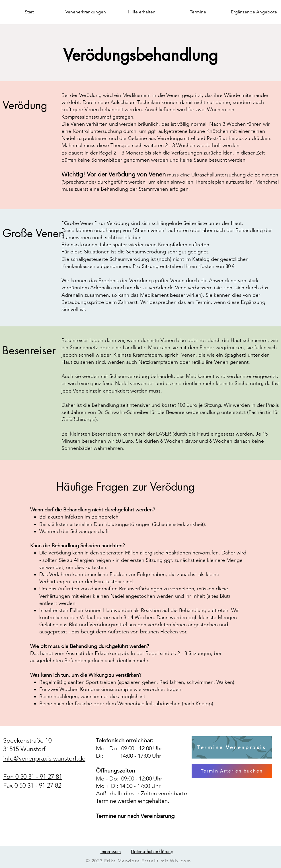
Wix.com (181, 861)
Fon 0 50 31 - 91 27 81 (33, 777)
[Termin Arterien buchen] (232, 771)
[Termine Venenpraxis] (232, 747)
